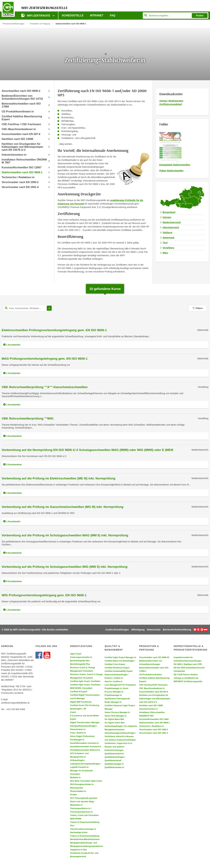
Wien (165, 253)
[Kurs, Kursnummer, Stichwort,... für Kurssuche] (28, 308)
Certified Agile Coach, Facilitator (85, 681)
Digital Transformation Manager (85, 723)
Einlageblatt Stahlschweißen (175, 165)
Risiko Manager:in (113, 702)
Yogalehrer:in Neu (78, 850)
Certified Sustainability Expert (119, 671)
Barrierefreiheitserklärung (177, 630)
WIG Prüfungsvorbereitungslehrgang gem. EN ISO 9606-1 (44, 595)
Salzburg (167, 233)
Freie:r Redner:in (78, 733)
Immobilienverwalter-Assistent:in (86, 747)
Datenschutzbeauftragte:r (116, 675)
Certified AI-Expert (79, 692)
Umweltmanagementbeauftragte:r (120, 733)
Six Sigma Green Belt (114, 723)
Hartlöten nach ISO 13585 (17, 139)
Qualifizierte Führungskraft (117, 699)
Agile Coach (76, 654)
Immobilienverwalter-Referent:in (85, 750)
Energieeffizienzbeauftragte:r (84, 726)
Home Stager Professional (82, 736)
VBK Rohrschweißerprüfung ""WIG (28, 418)
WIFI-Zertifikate (36, 15)
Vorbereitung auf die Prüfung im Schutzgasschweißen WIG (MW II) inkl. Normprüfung (65, 567)
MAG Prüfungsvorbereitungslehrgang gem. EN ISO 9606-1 (45, 359)
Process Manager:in (114, 692)
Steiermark (168, 238)
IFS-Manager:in (77, 740)
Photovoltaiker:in (78, 791)
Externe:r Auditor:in (114, 678)
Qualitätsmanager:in (114, 764)
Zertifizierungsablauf (171, 104)
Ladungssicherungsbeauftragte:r (85, 764)
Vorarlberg (168, 248)
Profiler (73, 795)
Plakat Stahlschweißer (171, 171)
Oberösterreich (171, 227)
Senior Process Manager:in (117, 712)
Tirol (165, 243)
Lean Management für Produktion (120, 685)
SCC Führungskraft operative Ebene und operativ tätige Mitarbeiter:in (84, 802)
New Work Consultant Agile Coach (86, 781)
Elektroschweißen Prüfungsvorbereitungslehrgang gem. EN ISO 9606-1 (54, 330)
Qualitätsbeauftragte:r (115, 757)
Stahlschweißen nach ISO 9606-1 (22, 172)
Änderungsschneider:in (81, 657)
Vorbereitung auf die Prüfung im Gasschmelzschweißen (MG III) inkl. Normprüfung (63, 507)
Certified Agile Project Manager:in (120, 657)
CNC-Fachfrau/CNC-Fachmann (153, 685)
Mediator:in (75, 778)
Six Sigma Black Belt (114, 719)
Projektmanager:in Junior (116, 688)
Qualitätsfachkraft (113, 761)
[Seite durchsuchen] (176, 16)
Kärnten (167, 217)
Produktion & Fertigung (40, 24)
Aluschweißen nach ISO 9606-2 (21, 91)
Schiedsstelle (73, 15)
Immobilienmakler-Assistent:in (84, 743)
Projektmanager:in (113, 695)
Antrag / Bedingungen (171, 101)
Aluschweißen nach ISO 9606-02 (154, 657)
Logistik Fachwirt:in (79, 767)
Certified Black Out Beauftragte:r (120, 661)
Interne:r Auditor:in (113, 681)
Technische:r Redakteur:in (18, 177)
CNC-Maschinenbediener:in (19, 129)
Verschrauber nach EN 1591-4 (20, 187)
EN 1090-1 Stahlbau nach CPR (188, 664)
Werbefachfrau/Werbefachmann (85, 839)
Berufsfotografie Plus (80, 664)
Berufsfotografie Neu (80, 661)
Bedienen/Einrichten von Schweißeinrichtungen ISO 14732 (22, 97)
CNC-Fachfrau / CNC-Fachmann (21, 124)
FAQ (113, 15)
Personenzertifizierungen (14, 24)
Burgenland (169, 212)
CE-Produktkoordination (151, 675)
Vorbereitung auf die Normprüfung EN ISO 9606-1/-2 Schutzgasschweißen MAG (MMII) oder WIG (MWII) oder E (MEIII (87, 450)
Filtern (198, 308)
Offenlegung (138, 630)
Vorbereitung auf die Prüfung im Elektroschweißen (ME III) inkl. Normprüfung (58, 478)
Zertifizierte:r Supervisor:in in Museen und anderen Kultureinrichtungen (118, 747)
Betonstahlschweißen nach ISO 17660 (21, 105)
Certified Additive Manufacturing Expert (22, 118)
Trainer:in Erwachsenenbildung (85, 836)
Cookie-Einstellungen (117, 630)
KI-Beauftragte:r (78, 760)
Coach (73, 712)
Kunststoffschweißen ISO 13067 (22, 167)
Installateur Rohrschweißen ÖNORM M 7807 (24, 161)
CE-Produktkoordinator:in (18, 112)
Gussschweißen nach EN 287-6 (21, 134)
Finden (200, 16)
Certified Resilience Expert (117, 668)
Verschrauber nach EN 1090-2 (20, 182)
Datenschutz (154, 630)
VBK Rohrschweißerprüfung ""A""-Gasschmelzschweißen (45, 387)
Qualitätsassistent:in (114, 754)
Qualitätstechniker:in (114, 767)
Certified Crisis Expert (115, 664)
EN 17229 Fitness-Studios (186, 675)
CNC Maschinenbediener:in (152, 688)
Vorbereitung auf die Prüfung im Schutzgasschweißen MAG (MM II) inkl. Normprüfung (65, 535)
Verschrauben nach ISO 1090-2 (153, 730)
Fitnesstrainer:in (78, 729)
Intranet (97, 15)
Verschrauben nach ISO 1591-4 (153, 733)
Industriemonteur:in (14, 155)
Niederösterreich (172, 222)
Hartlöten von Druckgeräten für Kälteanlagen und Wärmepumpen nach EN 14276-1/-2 (22, 147)
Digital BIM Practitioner (81, 702)
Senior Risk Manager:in (115, 716)
